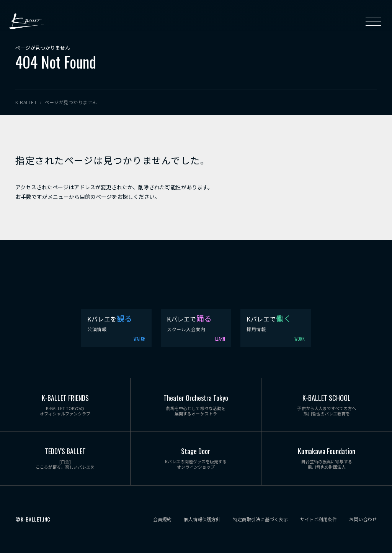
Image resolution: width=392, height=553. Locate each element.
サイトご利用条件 (318, 519)
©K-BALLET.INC (33, 519)
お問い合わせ (363, 519)
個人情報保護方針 (202, 519)
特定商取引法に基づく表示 (260, 519)
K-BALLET (26, 21)
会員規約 (162, 519)
